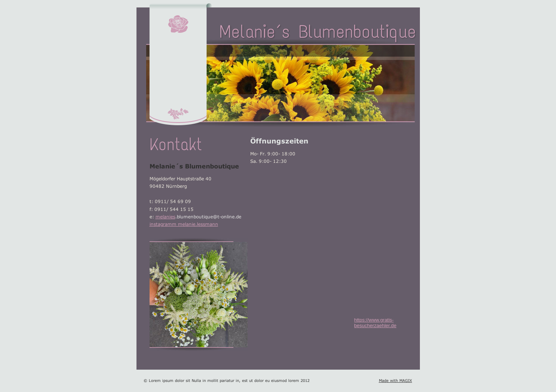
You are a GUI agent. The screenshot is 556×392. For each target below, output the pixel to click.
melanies (165, 216)
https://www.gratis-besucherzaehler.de (375, 323)
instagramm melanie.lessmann (184, 223)
